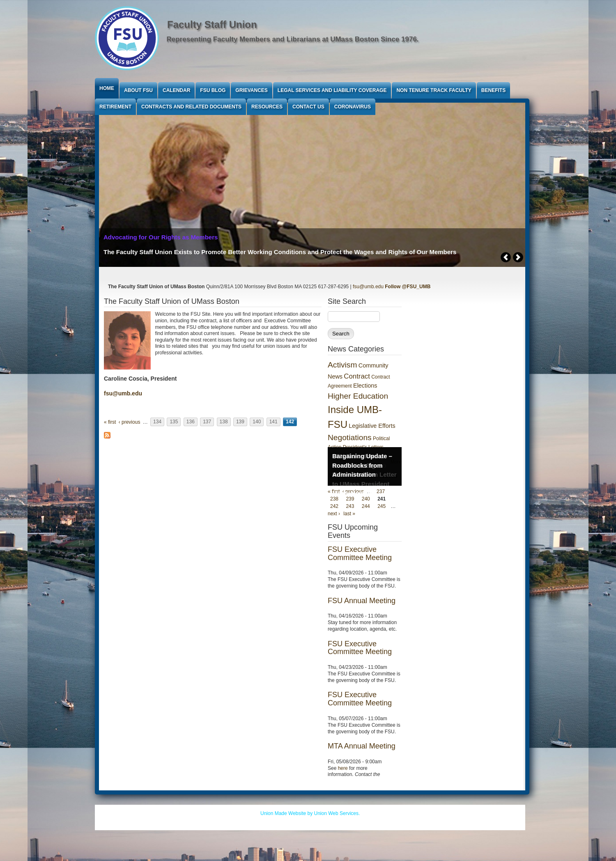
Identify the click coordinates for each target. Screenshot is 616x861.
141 (274, 422)
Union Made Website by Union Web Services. (310, 813)
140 (257, 422)
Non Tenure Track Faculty (434, 90)
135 (174, 422)
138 (224, 422)
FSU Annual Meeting (362, 601)
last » (349, 514)
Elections (365, 386)
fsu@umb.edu (368, 287)
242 (334, 506)
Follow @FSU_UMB (408, 287)
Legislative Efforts (372, 426)
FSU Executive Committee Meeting (360, 553)
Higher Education (358, 396)
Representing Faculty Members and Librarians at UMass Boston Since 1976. (293, 39)
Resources (267, 107)
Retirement (115, 107)
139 (240, 422)
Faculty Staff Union (212, 24)
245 (382, 506)
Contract (357, 376)
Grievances (251, 90)
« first (110, 422)
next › (334, 514)
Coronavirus (353, 107)
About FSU (138, 90)
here (343, 768)
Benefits (493, 90)
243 (350, 506)
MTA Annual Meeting (362, 746)
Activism (342, 365)
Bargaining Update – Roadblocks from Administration (362, 465)
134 (157, 422)
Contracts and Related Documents (191, 107)
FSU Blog (213, 90)
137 (207, 422)
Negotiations (350, 437)
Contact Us (308, 107)
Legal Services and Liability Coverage (332, 90)
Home (107, 88)
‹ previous (130, 422)
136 (191, 422)
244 (366, 506)
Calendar (176, 90)
